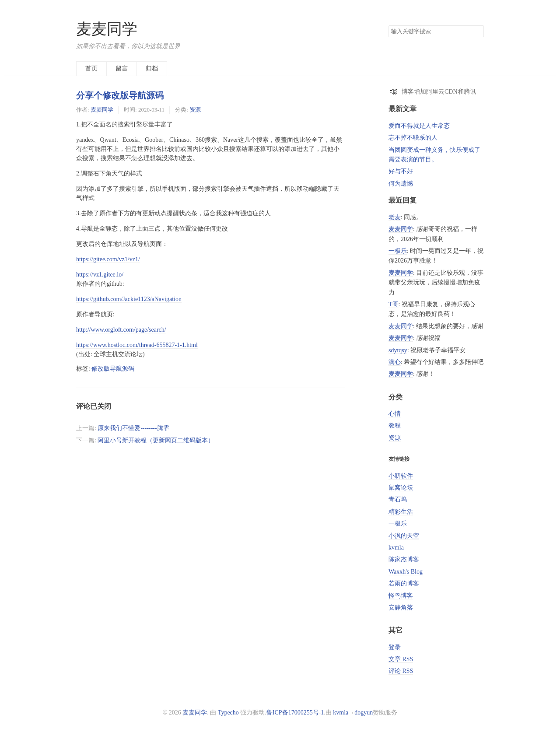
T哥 (394, 304)
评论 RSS (401, 671)
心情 (395, 414)
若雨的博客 (404, 583)
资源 (195, 110)
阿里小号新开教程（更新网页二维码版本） (156, 440)
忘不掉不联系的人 (413, 138)
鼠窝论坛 (401, 488)
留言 (122, 68)
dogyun (364, 713)
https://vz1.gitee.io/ (100, 275)
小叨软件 (401, 476)
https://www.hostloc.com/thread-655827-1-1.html (137, 345)
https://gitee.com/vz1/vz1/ (108, 259)
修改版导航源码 (113, 369)
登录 (395, 647)
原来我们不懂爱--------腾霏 (133, 428)
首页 (91, 68)
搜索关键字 (388, 25)
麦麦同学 (107, 29)
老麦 (395, 217)
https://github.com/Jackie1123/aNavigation (129, 299)
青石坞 (398, 499)
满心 (395, 362)
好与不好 (401, 171)
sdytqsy (398, 350)
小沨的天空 (404, 536)
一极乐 (398, 251)
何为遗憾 (401, 184)
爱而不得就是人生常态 (419, 126)
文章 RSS (401, 659)
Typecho (228, 713)
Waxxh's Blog (406, 572)
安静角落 (401, 608)
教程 (395, 426)
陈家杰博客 (404, 559)
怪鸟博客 (401, 596)
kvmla (396, 548)
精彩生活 (401, 512)
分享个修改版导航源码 (120, 95)
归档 (152, 68)
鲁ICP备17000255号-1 (295, 713)
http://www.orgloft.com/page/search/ (121, 330)
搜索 (477, 32)
